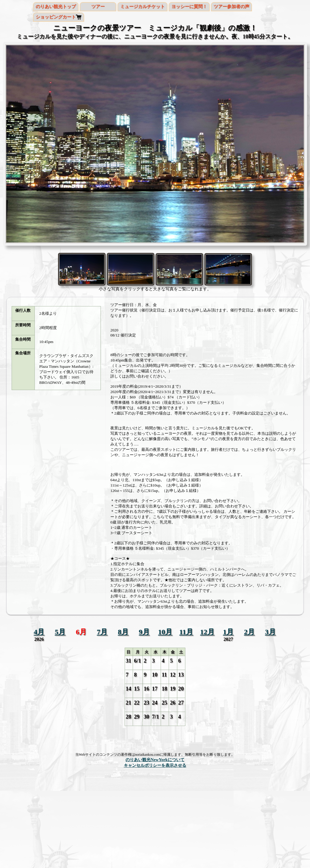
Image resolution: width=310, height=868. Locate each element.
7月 (102, 632)
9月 (144, 632)
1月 (228, 632)
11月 (186, 632)
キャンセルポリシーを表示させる (155, 765)
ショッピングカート (56, 17)
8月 (123, 632)
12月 (207, 632)
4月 (39, 632)
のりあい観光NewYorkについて (155, 760)
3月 (270, 632)
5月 (60, 632)
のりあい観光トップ (56, 7)
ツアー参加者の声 (231, 7)
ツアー (98, 7)
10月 (165, 632)
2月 (249, 632)
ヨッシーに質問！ (189, 7)
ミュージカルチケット (143, 7)
